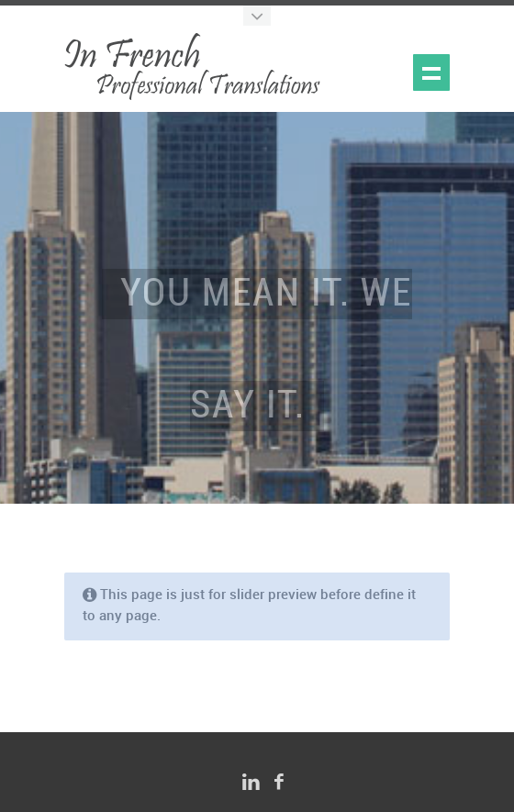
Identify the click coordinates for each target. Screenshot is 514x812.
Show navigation (431, 72)
